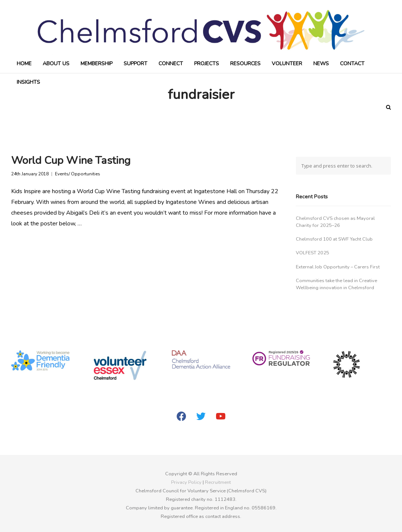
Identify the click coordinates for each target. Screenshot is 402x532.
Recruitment (218, 482)
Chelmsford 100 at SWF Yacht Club (334, 239)
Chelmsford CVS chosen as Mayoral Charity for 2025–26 (335, 222)
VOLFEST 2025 (313, 253)
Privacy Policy (186, 482)
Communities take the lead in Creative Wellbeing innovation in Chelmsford (336, 284)
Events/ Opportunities (78, 174)
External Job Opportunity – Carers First (338, 267)
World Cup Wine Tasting (71, 160)
